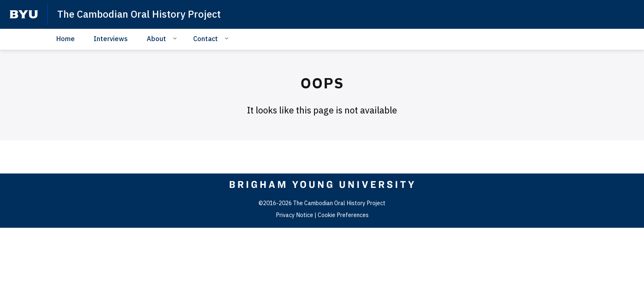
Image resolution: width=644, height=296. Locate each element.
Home (66, 39)
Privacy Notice (294, 215)
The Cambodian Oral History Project (139, 14)
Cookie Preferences (343, 215)
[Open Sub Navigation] (176, 38)
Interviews (111, 39)
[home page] (24, 14)
